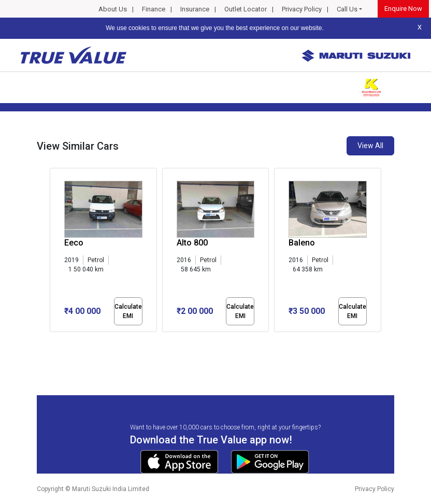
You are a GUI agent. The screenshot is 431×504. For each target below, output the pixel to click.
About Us (113, 9)
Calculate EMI (128, 311)
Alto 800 (192, 243)
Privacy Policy (302, 9)
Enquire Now (403, 9)
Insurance (195, 9)
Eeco (74, 243)
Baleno (302, 243)
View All (370, 146)
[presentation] (55, 252)
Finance (154, 9)
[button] (53, 341)
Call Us (347, 9)
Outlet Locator (246, 9)
